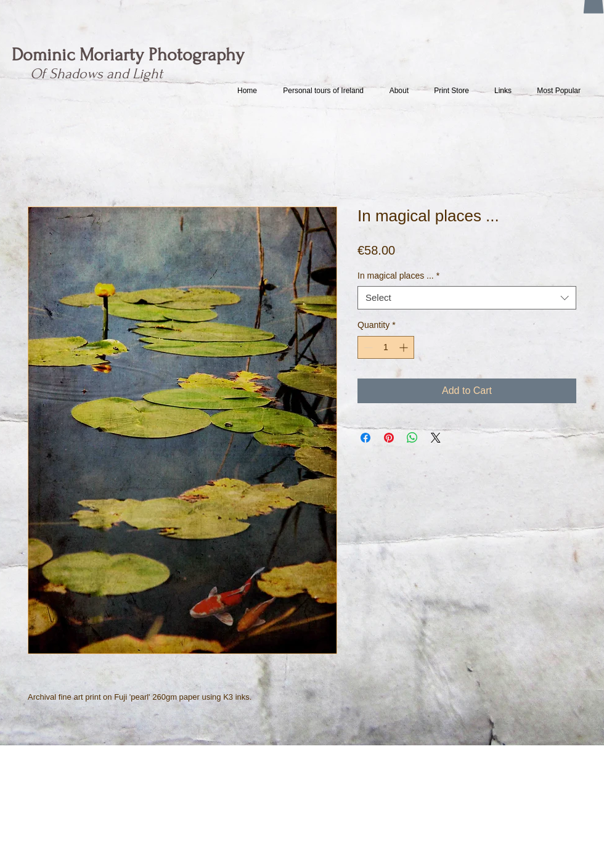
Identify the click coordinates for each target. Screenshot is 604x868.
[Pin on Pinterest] (389, 438)
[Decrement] (367, 347)
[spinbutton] (386, 347)
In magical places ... (398, 276)
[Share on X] (436, 438)
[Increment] (405, 347)
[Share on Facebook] (365, 438)
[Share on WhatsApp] (412, 438)
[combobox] (467, 298)
